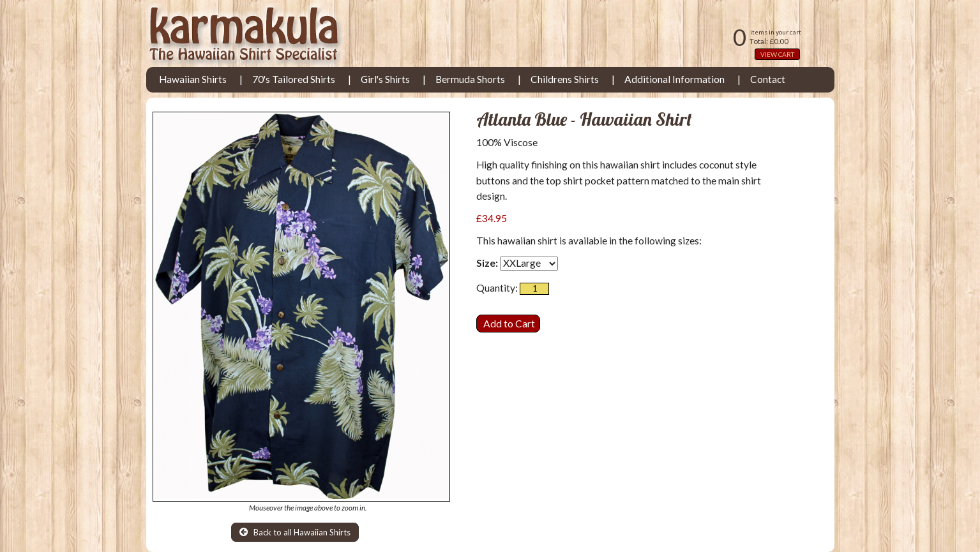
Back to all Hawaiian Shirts (295, 532)
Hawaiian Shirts (193, 79)
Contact (768, 79)
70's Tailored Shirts (294, 79)
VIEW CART (777, 54)
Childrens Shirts (565, 79)
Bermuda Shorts (470, 79)
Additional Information (675, 79)
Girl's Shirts (385, 79)
